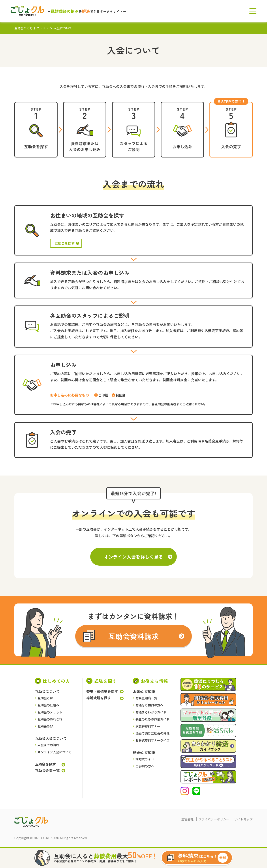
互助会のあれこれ (50, 719)
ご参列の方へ (145, 766)
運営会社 (187, 819)
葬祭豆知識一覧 (146, 698)
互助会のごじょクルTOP (31, 28)
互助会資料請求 (134, 636)
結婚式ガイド (145, 759)
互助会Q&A (45, 726)
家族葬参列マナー (148, 726)
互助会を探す (65, 243)
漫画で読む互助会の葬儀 (152, 733)
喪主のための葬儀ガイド (152, 719)
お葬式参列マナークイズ (152, 740)
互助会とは (45, 698)
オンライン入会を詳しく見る (133, 557)
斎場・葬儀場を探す (102, 691)
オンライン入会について (55, 752)
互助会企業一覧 (47, 770)
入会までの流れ (48, 745)
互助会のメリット (50, 712)
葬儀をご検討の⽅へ (149, 705)
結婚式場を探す (99, 698)
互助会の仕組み (48, 705)
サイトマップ (243, 819)
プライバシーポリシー (214, 819)
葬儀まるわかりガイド (151, 712)
